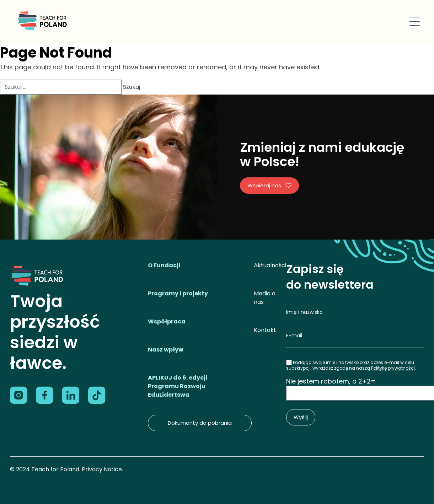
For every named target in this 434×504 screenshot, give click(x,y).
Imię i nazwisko (304, 312)
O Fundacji (164, 265)
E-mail (294, 336)
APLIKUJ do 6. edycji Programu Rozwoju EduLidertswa (178, 386)
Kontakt (265, 330)
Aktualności (270, 265)
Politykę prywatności (393, 368)
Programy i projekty (178, 293)
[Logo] (42, 21)
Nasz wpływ (166, 350)
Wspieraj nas (269, 185)
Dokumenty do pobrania (200, 423)
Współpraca (167, 321)
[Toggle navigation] (415, 21)
